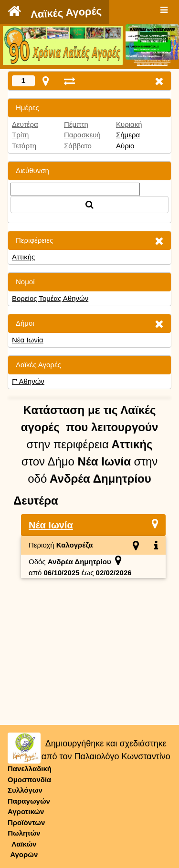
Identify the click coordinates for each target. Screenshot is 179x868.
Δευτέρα (25, 124)
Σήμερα (128, 135)
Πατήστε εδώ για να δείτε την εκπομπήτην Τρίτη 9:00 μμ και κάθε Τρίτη (152, 62)
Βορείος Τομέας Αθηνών (50, 298)
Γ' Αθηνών (28, 381)
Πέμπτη (76, 124)
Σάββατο (78, 146)
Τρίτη (20, 135)
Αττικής (23, 257)
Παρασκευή (82, 135)
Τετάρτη (24, 146)
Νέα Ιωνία (28, 340)
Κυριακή (129, 124)
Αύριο (125, 146)
